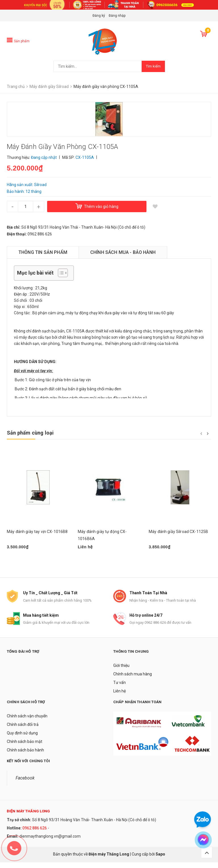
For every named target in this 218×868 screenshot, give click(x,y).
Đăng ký (99, 16)
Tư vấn (120, 688)
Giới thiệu (121, 671)
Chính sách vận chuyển (27, 722)
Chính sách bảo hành (25, 756)
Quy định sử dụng (22, 739)
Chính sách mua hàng (133, 680)
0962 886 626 (35, 834)
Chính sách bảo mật (25, 747)
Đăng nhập (117, 16)
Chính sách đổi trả (23, 730)
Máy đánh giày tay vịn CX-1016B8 (37, 532)
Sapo (160, 860)
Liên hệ (120, 697)
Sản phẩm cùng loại (30, 433)
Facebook (25, 784)
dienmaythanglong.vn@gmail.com (50, 842)
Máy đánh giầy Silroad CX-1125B (178, 532)
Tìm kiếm (153, 66)
